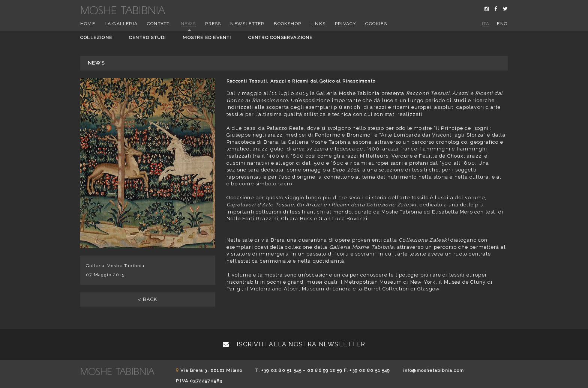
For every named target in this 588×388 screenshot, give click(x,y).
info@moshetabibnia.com (433, 370)
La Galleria (121, 24)
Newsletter (247, 24)
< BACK (148, 299)
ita (486, 24)
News (188, 24)
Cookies (376, 24)
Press (213, 24)
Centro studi (147, 38)
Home (88, 24)
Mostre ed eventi (207, 38)
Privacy (345, 24)
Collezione (96, 38)
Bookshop (287, 24)
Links (318, 24)
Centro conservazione (280, 38)
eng (502, 24)
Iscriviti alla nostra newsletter (294, 344)
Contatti (159, 24)
